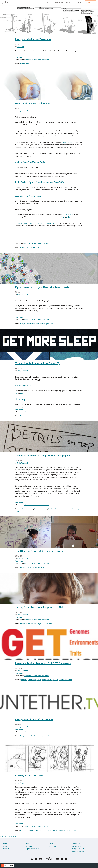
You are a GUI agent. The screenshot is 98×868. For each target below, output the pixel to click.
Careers (29, 846)
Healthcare (38, 509)
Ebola (17, 511)
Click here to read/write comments (37, 60)
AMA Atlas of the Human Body (30, 162)
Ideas (28, 64)
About (69, 2)
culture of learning (27, 509)
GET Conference (46, 624)
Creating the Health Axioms (30, 776)
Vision (79, 2)
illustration (72, 830)
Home (5, 844)
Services (59, 2)
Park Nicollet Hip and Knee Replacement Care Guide (40, 182)
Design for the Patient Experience (33, 40)
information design (73, 509)
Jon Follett (21, 47)
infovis (45, 509)
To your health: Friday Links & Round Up (38, 363)
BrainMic (23, 393)
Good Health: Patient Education (32, 104)
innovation (68, 680)
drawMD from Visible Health (29, 196)
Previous (3, 837)
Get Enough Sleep (23, 386)
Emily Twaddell (22, 111)
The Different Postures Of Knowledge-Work (39, 551)
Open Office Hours (33, 849)
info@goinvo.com (78, 851)
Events (61, 680)
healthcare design (38, 736)
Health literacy (68, 142)
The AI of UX (69, 214)
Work (49, 2)
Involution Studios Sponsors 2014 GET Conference (43, 664)
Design (23, 247)
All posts (10, 837)
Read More (19, 57)
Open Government (33, 324)
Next (15, 837)
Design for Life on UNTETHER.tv (34, 720)
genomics (24, 680)
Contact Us (76, 844)
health (23, 64)
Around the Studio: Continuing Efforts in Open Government (36, 223)
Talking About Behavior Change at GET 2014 (40, 607)
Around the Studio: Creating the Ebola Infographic (42, 456)
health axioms (31, 624)
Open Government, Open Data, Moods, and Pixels (42, 287)
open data (49, 324)
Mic (16, 393)
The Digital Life (54, 846)
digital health (31, 247)
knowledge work (36, 567)
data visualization (60, 509)
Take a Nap (20, 400)
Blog (44, 567)
